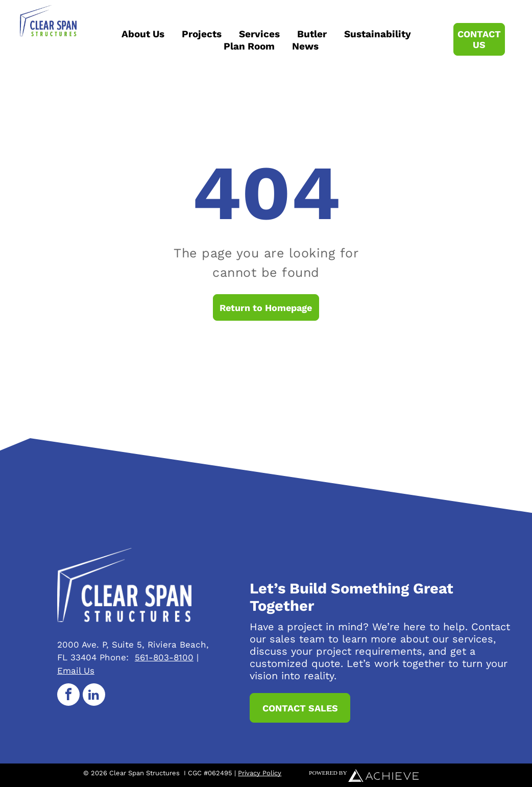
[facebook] (68, 696)
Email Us (76, 671)
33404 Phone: (100, 657)
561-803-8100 (164, 657)
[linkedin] (94, 696)
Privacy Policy (260, 773)
